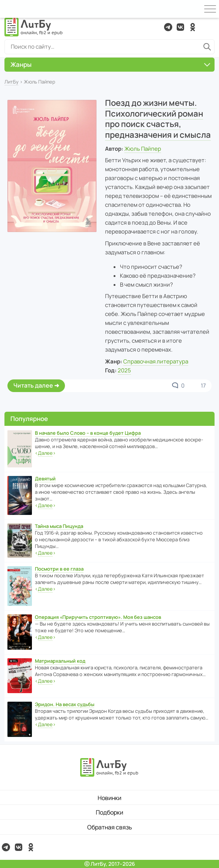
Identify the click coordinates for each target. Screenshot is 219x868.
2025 (124, 370)
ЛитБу (12, 82)
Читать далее (33, 385)
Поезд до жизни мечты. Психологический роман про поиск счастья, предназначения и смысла (158, 119)
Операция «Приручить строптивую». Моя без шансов (98, 617)
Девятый (45, 479)
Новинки (109, 798)
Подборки (109, 812)
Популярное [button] (29, 419)
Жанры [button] (110, 64)
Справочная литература (156, 361)
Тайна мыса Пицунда (59, 526)
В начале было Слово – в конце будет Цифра (88, 433)
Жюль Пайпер (143, 149)
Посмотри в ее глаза (59, 569)
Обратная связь (110, 827)
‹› (45, 453)
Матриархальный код (60, 661)
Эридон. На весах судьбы (65, 704)
